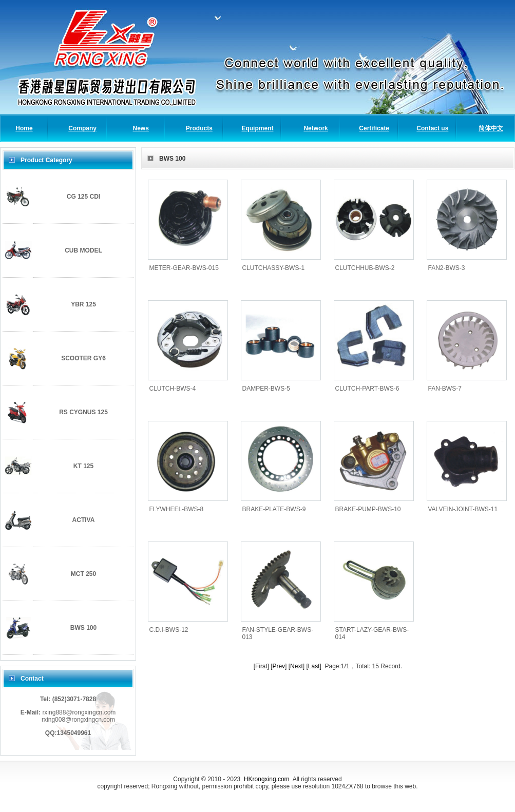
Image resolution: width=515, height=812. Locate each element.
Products (199, 128)
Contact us (432, 128)
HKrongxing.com (267, 779)
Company (82, 128)
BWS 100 (83, 628)
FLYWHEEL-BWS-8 (177, 509)
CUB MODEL (83, 250)
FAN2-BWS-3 (447, 268)
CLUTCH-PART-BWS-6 (367, 389)
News (141, 128)
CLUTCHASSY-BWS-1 (274, 268)
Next (297, 666)
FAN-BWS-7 (445, 389)
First (261, 666)
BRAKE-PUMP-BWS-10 (368, 509)
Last (314, 666)
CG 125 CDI (83, 197)
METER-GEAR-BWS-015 (184, 268)
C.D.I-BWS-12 (169, 630)
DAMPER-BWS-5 (266, 389)
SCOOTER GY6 (83, 358)
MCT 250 (83, 574)
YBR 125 (83, 304)
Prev (279, 666)
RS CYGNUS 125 (83, 412)
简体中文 (491, 128)
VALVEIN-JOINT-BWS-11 (463, 509)
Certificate (374, 128)
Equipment (257, 128)
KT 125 (83, 466)
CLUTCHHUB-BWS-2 (365, 268)
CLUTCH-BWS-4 (173, 389)
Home (24, 128)
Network (316, 128)
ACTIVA (84, 520)
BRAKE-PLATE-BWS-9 (274, 509)
